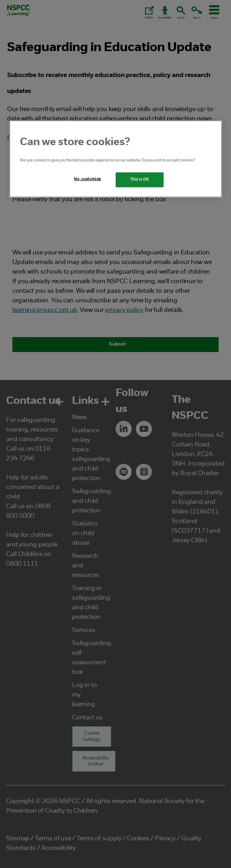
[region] (116, 159)
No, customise (87, 179)
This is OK (140, 180)
